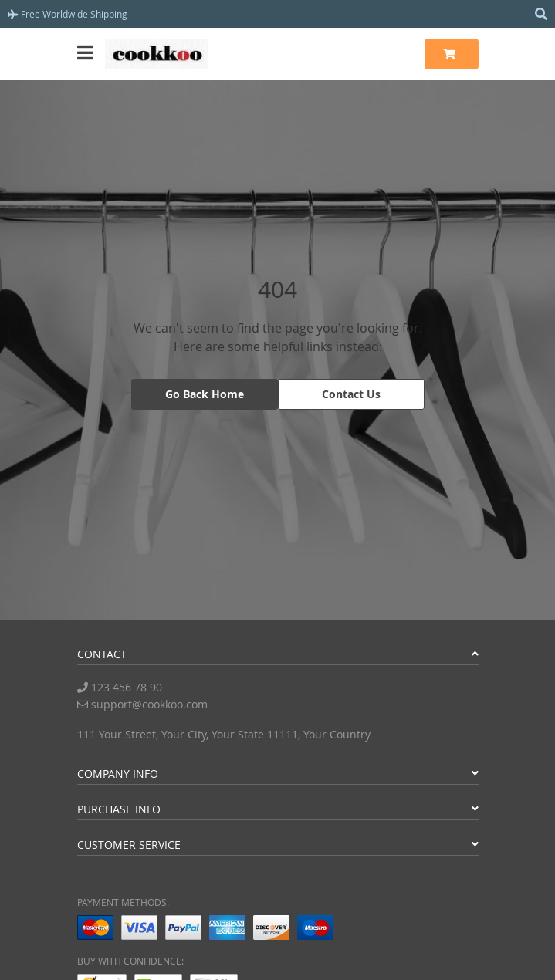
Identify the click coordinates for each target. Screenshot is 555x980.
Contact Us (351, 394)
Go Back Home (205, 394)
